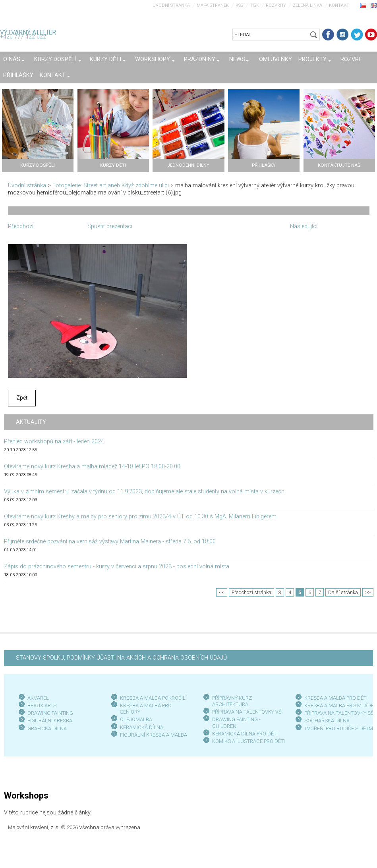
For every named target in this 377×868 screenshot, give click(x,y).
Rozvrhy (276, 5)
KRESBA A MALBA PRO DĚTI (336, 698)
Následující (304, 226)
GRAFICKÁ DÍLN (45, 728)
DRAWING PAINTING (50, 713)
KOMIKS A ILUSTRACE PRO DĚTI (248, 741)
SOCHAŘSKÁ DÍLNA (327, 721)
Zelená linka (307, 5)
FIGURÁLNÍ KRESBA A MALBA (154, 735)
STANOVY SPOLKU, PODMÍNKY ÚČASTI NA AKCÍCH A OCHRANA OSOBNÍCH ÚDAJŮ (121, 658)
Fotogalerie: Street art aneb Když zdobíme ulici (111, 186)
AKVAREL (38, 698)
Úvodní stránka (171, 5)
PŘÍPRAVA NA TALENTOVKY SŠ (339, 713)
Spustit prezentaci (110, 226)
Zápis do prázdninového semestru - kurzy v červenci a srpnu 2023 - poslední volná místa (117, 567)
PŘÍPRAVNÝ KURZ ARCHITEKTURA (232, 701)
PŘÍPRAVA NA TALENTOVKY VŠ (247, 712)
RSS (239, 5)
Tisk (254, 5)
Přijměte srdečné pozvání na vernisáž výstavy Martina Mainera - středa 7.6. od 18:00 (110, 542)
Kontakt (339, 5)
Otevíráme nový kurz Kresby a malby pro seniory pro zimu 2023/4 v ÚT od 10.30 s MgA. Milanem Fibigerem (140, 517)
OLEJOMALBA (136, 719)
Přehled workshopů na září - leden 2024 (54, 442)
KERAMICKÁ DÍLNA (142, 727)
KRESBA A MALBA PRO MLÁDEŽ (341, 705)
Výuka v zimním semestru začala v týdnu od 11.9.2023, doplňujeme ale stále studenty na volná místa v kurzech (144, 492)
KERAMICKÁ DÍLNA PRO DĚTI (245, 734)
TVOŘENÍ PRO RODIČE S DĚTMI (339, 728)
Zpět (22, 398)
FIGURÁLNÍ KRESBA (50, 721)
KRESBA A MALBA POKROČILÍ (153, 698)
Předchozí (21, 226)
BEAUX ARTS (42, 705)
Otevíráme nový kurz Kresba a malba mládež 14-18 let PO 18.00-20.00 (92, 467)
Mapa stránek (213, 5)
